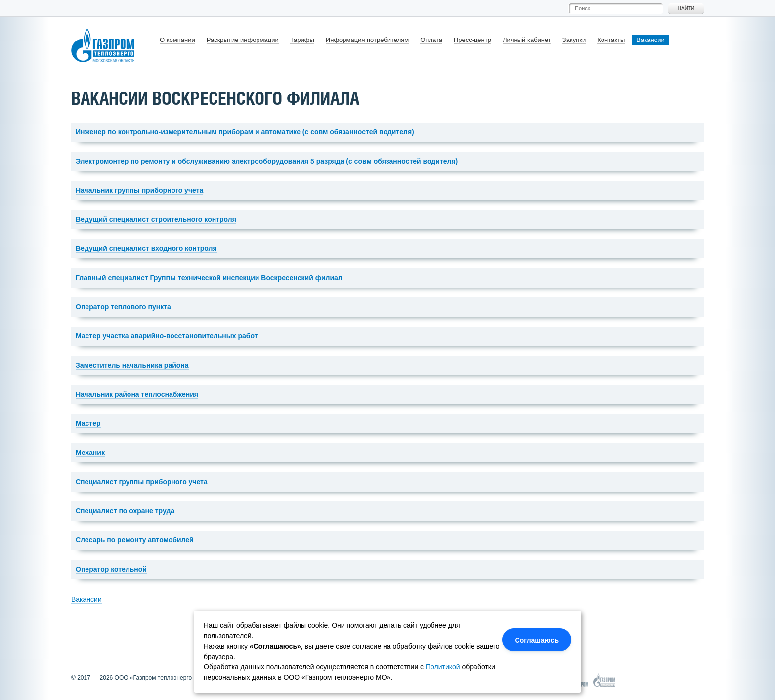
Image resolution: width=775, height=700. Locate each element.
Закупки (574, 40)
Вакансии (650, 40)
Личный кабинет (527, 40)
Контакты (611, 40)
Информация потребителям (367, 40)
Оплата (431, 40)
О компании (177, 40)
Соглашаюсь (537, 640)
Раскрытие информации (243, 40)
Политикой (443, 667)
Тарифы (302, 40)
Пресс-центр (473, 40)
